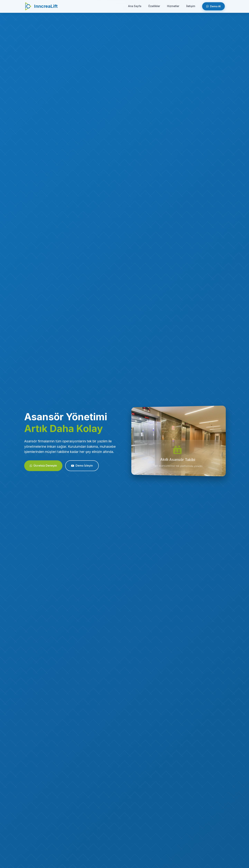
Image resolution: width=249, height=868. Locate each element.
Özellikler (154, 6)
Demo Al (213, 6)
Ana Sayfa (135, 6)
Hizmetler (173, 6)
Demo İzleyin (82, 468)
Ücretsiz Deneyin (43, 468)
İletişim (191, 6)
